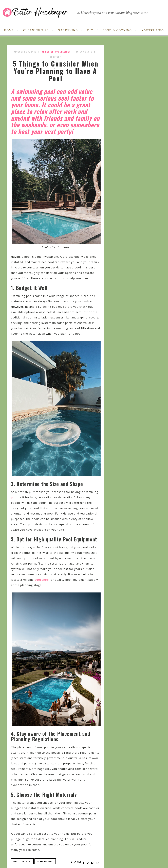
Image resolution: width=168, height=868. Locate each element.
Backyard (55, 57)
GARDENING (68, 30)
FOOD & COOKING (117, 30)
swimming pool (45, 861)
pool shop (42, 580)
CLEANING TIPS (36, 30)
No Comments (84, 52)
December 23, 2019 (25, 52)
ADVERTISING (152, 30)
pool (14, 497)
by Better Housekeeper (56, 52)
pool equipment (22, 861)
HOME (9, 30)
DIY (90, 30)
